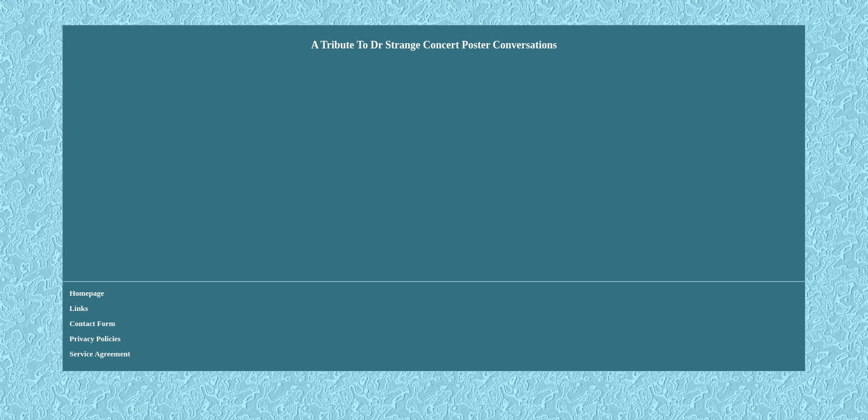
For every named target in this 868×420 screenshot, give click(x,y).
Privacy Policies (224, 293)
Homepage (87, 293)
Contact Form (165, 293)
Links (123, 293)
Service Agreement (290, 293)
